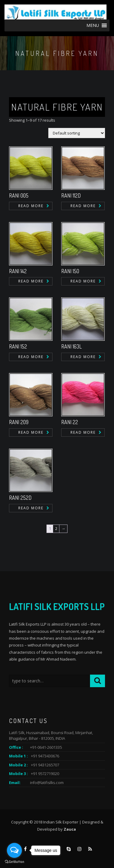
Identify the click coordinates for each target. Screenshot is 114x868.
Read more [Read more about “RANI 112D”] (83, 206)
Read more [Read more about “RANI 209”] (31, 432)
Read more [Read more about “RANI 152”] (31, 357)
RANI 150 (70, 271)
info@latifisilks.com (47, 783)
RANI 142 (18, 271)
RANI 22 (70, 422)
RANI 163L (72, 346)
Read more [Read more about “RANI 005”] (31, 206)
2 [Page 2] (56, 528)
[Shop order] (77, 133)
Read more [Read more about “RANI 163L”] (83, 357)
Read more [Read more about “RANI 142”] (31, 281)
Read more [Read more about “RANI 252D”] (31, 508)
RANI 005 (19, 195)
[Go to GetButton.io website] (14, 862)
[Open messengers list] (14, 850)
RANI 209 (19, 422)
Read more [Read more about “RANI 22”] (83, 432)
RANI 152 (18, 346)
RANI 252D (20, 498)
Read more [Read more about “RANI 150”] (83, 281)
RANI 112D (71, 195)
